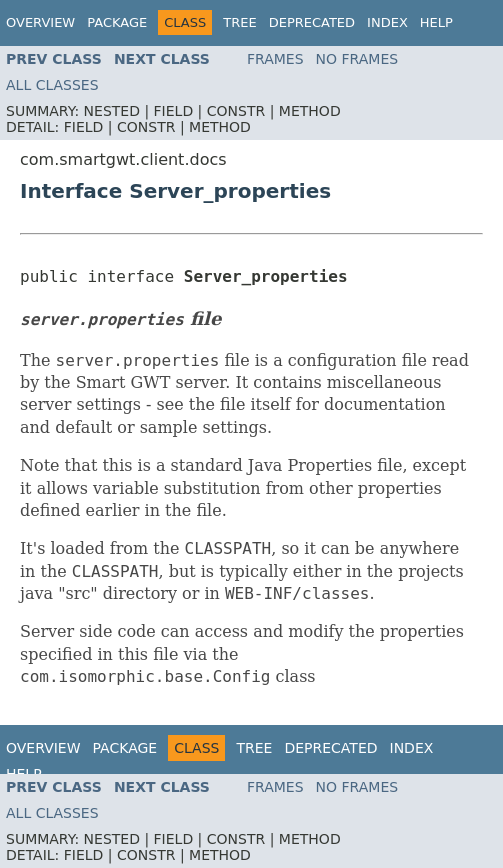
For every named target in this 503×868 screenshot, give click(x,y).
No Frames (357, 59)
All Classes (52, 85)
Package (117, 22)
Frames (275, 59)
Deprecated (312, 22)
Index (387, 22)
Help (436, 22)
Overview (40, 22)
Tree (239, 22)
